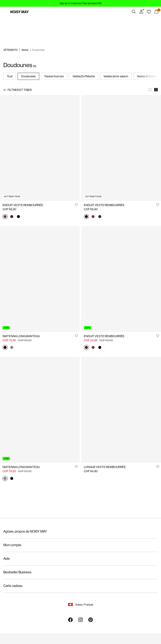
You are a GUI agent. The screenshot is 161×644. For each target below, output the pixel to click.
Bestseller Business (17, 572)
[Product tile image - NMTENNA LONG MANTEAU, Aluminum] (40, 410)
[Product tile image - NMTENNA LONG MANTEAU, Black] (40, 279)
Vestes (25, 50)
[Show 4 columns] (150, 90)
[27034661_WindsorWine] (5, 217)
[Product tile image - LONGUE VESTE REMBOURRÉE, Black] (121, 410)
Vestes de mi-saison (116, 76)
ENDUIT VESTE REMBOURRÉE (23, 205)
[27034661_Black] (18, 217)
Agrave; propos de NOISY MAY (25, 531)
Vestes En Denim (147, 76)
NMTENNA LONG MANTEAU (21, 336)
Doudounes (28, 76)
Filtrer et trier (20, 90)
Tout (10, 76)
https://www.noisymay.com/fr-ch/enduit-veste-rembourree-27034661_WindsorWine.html (21, 24)
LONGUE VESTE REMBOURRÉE (105, 467)
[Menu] (5, 12)
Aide (7, 559)
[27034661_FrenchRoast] (12, 217)
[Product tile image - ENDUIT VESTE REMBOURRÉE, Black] (121, 148)
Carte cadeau (13, 586)
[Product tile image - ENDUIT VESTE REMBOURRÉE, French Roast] (121, 279)
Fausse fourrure (54, 76)
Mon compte (12, 545)
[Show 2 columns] (156, 90)
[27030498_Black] (5, 348)
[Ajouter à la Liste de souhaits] (76, 205)
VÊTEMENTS (10, 50)
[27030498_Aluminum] (12, 348)
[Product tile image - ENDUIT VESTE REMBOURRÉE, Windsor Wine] (40, 148)
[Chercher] (134, 12)
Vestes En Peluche (84, 76)
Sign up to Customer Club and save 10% (81, 3)
